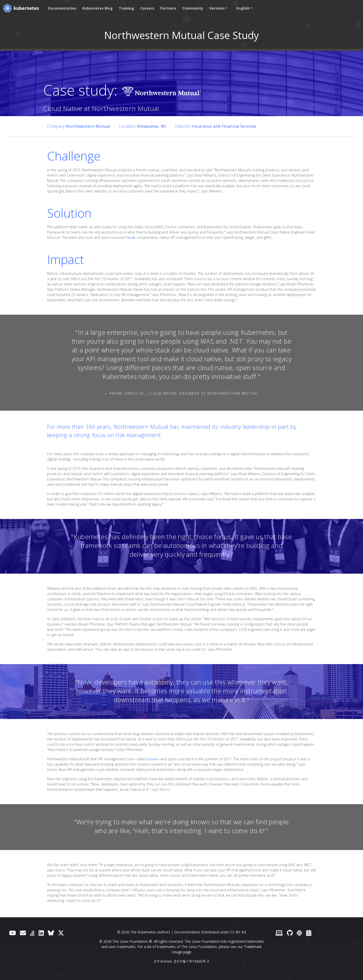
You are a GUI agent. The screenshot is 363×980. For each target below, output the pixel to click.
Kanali (130, 237)
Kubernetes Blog (98, 8)
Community (193, 8)
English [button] (243, 8)
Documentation (62, 8)
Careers (147, 8)
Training (126, 8)
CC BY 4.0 (238, 932)
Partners (168, 8)
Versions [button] (217, 8)
